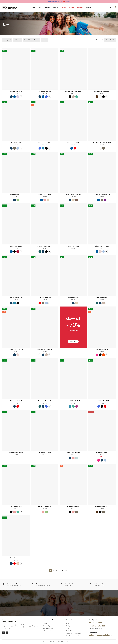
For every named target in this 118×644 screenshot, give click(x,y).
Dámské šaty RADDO (73, 506)
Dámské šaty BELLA (45, 298)
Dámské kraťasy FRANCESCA (102, 143)
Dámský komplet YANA (16, 298)
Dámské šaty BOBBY (45, 401)
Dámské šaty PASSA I (45, 143)
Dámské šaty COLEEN (102, 246)
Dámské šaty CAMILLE (16, 349)
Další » (66, 571)
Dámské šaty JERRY (73, 143)
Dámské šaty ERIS (73, 298)
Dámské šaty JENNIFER (73, 453)
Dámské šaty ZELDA (16, 194)
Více (66, 2)
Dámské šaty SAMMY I (73, 246)
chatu (102, 585)
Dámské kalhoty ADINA (45, 349)
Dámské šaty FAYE (16, 91)
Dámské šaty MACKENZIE (73, 91)
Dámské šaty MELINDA (16, 558)
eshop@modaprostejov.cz (101, 635)
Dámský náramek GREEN (102, 194)
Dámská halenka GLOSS (102, 91)
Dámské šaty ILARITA (16, 453)
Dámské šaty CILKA (45, 453)
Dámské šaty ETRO (102, 298)
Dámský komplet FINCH (45, 246)
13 (62, 571)
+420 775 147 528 (97, 623)
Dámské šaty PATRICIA (102, 506)
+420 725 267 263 (97, 626)
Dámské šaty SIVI (16, 143)
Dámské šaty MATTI (102, 453)
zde (69, 2)
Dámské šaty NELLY (16, 246)
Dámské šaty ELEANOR (102, 401)
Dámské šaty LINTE (45, 91)
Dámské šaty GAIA (16, 401)
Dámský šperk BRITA (45, 506)
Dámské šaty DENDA (45, 194)
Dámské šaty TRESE (16, 506)
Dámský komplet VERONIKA (73, 194)
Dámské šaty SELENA (73, 401)
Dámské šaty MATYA (102, 349)
